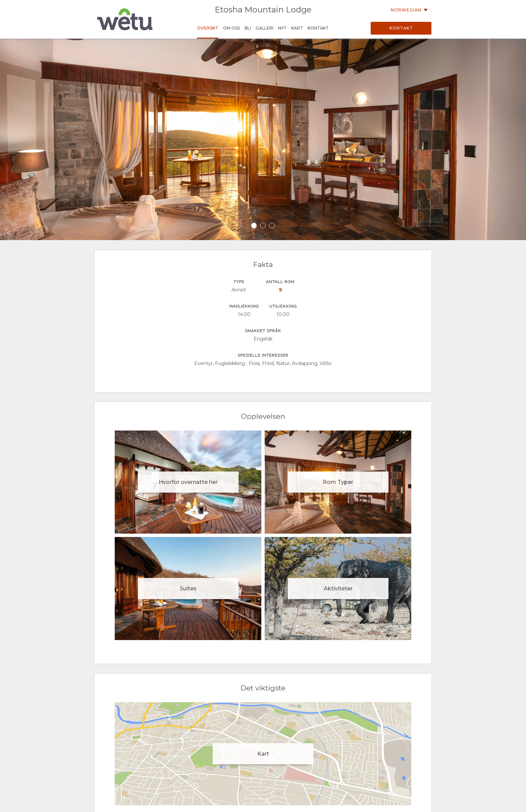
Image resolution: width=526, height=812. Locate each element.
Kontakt (401, 28)
